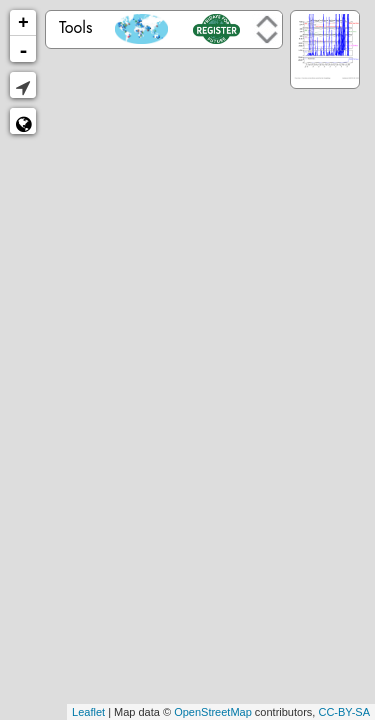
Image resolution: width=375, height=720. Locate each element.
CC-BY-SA (344, 712)
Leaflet (88, 712)
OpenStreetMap (213, 712)
